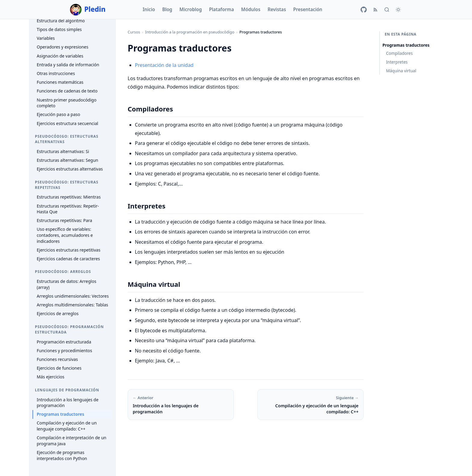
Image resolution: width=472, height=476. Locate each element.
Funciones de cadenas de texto (67, 91)
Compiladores (399, 53)
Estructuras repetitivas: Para (64, 220)
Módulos (251, 9)
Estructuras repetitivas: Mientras (69, 197)
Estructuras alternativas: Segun (67, 160)
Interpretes (397, 62)
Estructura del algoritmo (61, 21)
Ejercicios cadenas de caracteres (68, 259)
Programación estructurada (64, 342)
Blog (167, 9)
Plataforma (221, 9)
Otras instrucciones (56, 73)
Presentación (308, 9)
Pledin (88, 10)
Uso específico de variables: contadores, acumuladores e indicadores (65, 235)
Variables (46, 38)
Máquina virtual (401, 71)
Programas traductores (61, 414)
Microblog (191, 9)
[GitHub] (364, 10)
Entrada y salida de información (68, 65)
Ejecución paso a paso (58, 114)
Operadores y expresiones (62, 47)
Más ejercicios (51, 377)
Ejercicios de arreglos (58, 313)
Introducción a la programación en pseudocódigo (190, 32)
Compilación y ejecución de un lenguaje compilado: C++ (67, 426)
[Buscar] (387, 10)
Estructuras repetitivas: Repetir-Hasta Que (68, 209)
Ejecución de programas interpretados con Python (62, 455)
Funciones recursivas (57, 359)
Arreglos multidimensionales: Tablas (72, 305)
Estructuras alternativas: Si (63, 151)
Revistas (277, 9)
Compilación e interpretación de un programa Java (71, 441)
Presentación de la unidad (164, 65)
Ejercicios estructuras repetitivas (68, 250)
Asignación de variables (60, 56)
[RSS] (375, 10)
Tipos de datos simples (59, 29)
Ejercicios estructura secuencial (67, 123)
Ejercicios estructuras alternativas (70, 169)
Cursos (134, 32)
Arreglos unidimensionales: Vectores (73, 296)
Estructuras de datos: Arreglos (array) (67, 284)
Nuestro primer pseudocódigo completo (67, 103)
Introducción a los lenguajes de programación (68, 403)
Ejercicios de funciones (59, 368)
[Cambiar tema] (398, 10)
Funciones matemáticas (60, 82)
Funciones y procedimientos (64, 351)
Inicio (149, 9)
